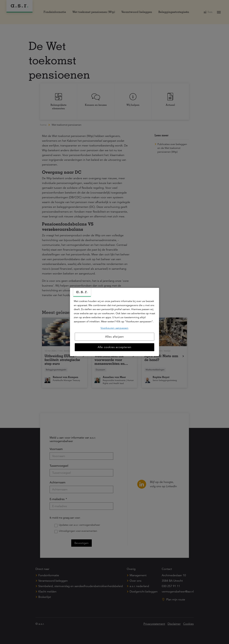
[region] (114, 322)
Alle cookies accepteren (115, 347)
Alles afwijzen (115, 337)
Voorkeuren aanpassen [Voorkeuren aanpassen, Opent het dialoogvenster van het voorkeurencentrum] (114, 328)
